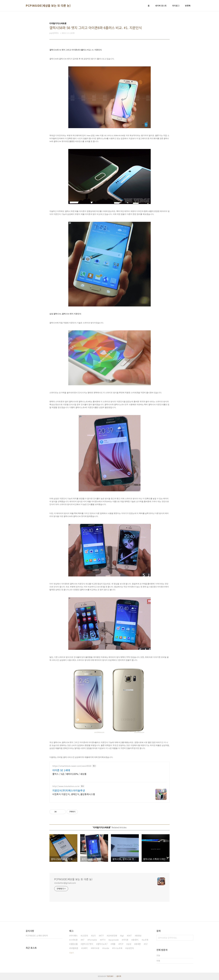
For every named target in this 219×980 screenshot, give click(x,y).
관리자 (119, 976)
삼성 (129, 944)
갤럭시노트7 (102, 944)
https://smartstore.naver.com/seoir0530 (72, 766)
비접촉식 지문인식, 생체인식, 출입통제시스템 (74, 794)
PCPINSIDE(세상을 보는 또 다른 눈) (48, 6)
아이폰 (126, 940)
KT (83, 940)
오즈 (94, 936)
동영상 (139, 936)
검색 (191, 938)
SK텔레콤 (74, 948)
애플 (114, 944)
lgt (123, 936)
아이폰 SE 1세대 (61, 770)
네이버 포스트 (161, 6)
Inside (106, 948)
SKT (130, 936)
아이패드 (74, 936)
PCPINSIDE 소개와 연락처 (37, 936)
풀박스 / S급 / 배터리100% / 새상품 (69, 774)
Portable (93, 940)
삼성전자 (130, 948)
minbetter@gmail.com (65, 883)
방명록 (188, 6)
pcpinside (114, 940)
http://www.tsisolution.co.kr (66, 786)
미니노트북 (118, 948)
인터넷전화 (113, 936)
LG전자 (85, 936)
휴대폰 (138, 944)
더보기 (72, 953)
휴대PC (136, 940)
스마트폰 (74, 940)
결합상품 (74, 944)
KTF (102, 936)
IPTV (103, 940)
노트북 (146, 940)
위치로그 (176, 6)
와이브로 (96, 948)
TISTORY (110, 976)
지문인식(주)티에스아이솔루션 (69, 790)
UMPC (85, 948)
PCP (121, 944)
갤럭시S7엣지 (88, 944)
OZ (146, 944)
